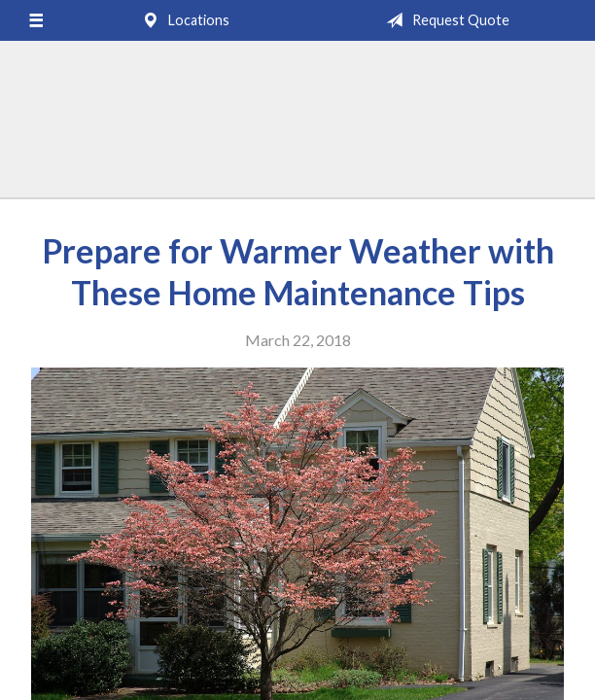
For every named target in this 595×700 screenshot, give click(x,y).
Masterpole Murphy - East (297, 128)
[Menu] (36, 20)
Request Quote (444, 20)
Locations (182, 20)
